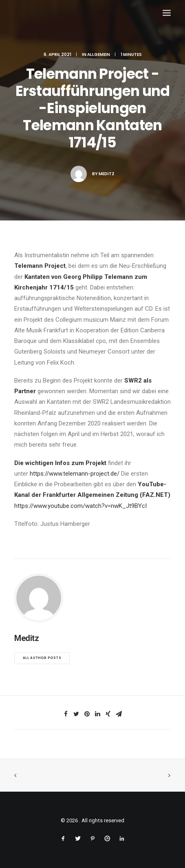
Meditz (107, 174)
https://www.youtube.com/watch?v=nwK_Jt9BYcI (80, 506)
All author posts (42, 658)
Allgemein (99, 55)
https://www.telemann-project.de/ (75, 474)
